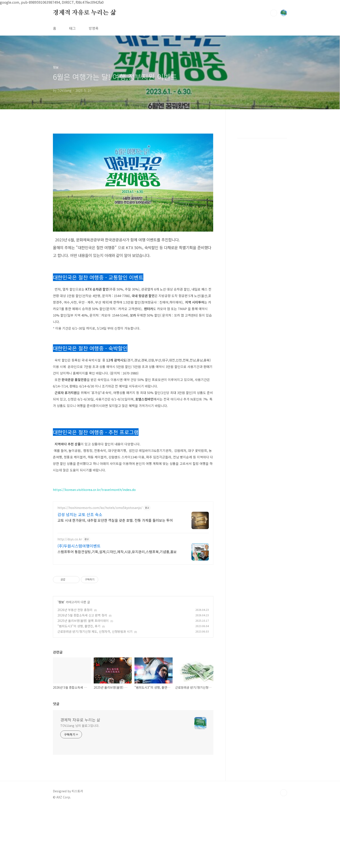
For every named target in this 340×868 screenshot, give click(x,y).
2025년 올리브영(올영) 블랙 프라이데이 (83, 621)
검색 (274, 13)
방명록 (94, 28)
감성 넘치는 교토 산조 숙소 (80, 514)
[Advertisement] (262, 195)
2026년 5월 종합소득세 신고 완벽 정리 (82, 615)
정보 (61, 602)
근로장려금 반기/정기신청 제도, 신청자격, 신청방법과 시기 (95, 631)
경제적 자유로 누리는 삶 (84, 13)
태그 (72, 28)
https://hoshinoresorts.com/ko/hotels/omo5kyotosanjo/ (100, 508)
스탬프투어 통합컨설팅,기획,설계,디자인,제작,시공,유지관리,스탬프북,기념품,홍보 (117, 552)
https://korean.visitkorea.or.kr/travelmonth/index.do (94, 490)
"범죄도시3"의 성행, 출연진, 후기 (79, 626)
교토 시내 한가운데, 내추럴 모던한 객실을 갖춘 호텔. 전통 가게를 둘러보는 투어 (115, 520)
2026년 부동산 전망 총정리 (75, 610)
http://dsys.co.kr (70, 539)
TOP (284, 793)
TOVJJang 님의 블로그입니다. (80, 726)
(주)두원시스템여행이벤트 (79, 546)
